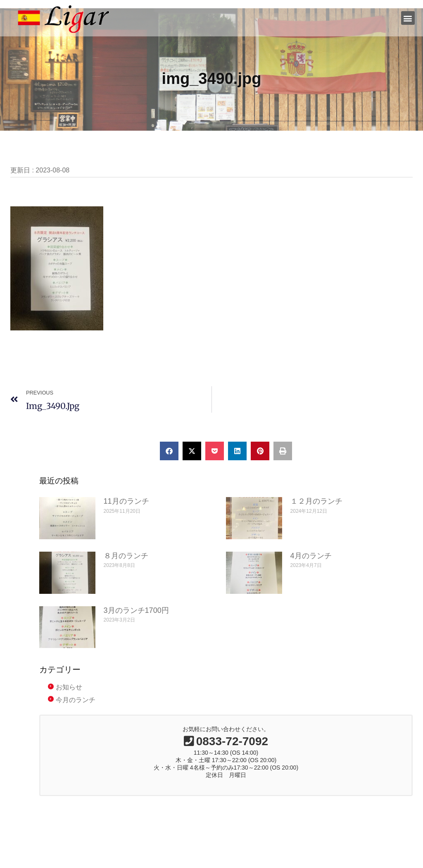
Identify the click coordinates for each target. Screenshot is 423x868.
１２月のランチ (316, 501)
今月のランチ (76, 700)
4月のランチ (311, 556)
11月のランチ (126, 501)
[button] (408, 18)
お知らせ (69, 687)
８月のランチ (126, 556)
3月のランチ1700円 (136, 610)
